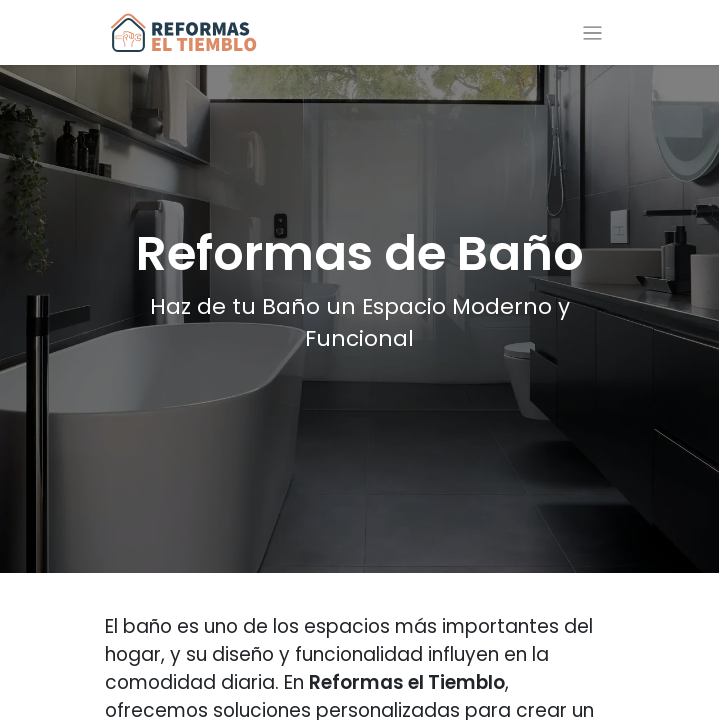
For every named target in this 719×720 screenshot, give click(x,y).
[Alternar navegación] (592, 32)
